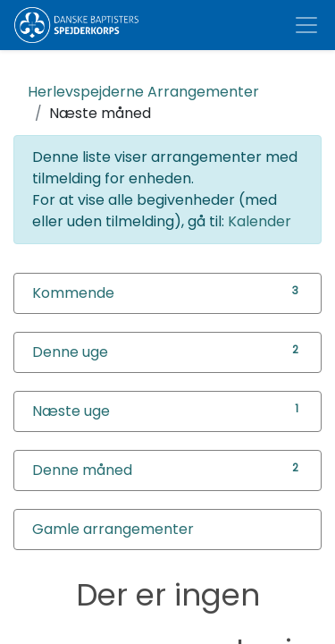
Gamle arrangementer (113, 529)
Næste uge (71, 411)
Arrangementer (143, 92)
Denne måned (82, 470)
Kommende (73, 293)
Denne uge (70, 352)
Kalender (260, 221)
